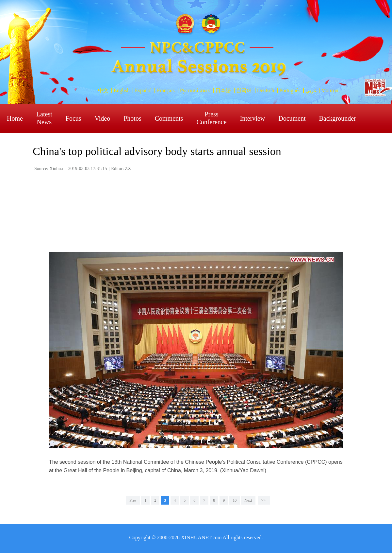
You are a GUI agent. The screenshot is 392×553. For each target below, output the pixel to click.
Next (248, 500)
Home (15, 118)
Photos (132, 118)
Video (103, 118)
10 (235, 500)
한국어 (244, 90)
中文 (103, 90)
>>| (264, 500)
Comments (169, 118)
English (122, 90)
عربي (311, 90)
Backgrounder (338, 118)
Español (143, 90)
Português (290, 90)
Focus (73, 118)
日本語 (223, 90)
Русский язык (195, 90)
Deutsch (266, 90)
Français (166, 90)
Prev (133, 500)
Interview (253, 118)
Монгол (330, 90)
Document (292, 118)
